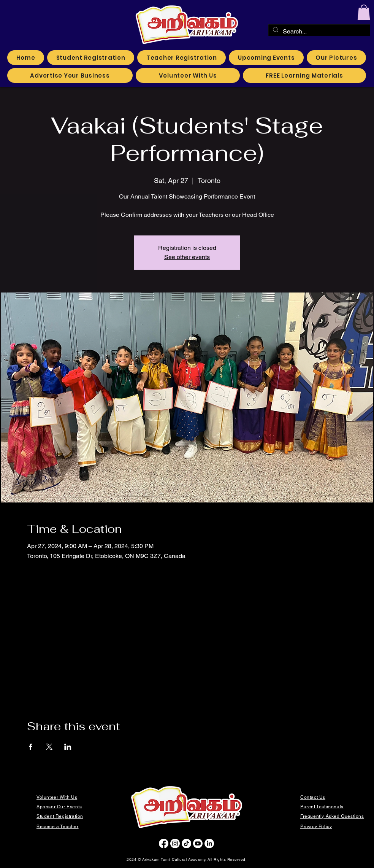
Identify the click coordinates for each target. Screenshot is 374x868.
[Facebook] (164, 843)
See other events (187, 257)
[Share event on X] (49, 747)
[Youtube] (198, 843)
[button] (364, 12)
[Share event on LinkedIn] (68, 747)
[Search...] (318, 32)
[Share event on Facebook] (31, 747)
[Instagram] (175, 843)
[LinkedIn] (209, 843)
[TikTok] (186, 843)
